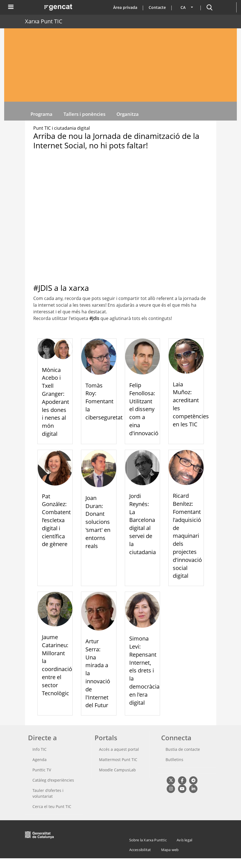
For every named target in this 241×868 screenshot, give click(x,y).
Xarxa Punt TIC (44, 21)
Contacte (157, 7)
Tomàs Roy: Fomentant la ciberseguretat (104, 401)
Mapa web (170, 850)
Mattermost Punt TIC (118, 760)
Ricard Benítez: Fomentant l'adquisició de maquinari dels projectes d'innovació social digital (187, 536)
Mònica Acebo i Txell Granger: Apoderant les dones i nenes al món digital (55, 402)
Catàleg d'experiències (53, 780)
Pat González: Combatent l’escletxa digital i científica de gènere (56, 520)
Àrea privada (125, 7)
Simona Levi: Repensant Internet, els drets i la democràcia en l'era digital (144, 670)
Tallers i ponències (84, 114)
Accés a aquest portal (119, 749)
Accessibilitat (140, 850)
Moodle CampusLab (117, 770)
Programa (41, 114)
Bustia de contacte (183, 749)
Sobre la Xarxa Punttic (148, 840)
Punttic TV (42, 770)
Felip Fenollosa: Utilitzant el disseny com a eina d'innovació (144, 409)
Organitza (128, 114)
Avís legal (184, 840)
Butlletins (174, 760)
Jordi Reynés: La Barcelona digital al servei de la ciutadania (143, 524)
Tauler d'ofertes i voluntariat (48, 793)
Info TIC (40, 749)
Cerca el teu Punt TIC (52, 806)
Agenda (40, 760)
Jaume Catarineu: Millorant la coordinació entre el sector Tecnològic (57, 665)
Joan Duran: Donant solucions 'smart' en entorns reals (98, 522)
